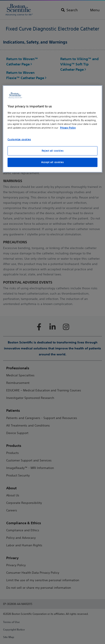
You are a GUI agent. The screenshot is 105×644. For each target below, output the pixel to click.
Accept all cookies (52, 162)
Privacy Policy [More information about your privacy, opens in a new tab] (68, 128)
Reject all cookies (52, 151)
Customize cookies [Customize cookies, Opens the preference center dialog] (19, 139)
